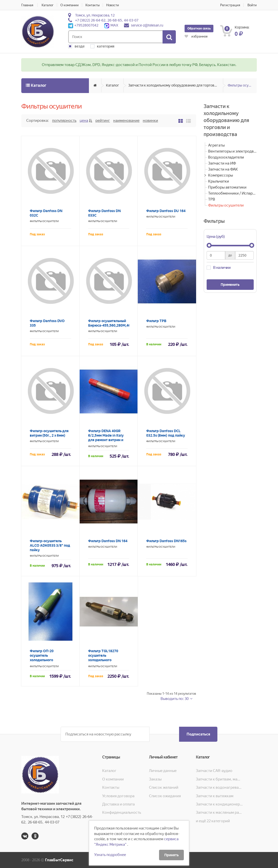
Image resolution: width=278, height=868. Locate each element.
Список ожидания (165, 796)
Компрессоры (221, 175)
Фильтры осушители (242, 85)
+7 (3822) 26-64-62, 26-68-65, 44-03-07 (107, 20)
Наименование (126, 121)
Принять (171, 855)
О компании (69, 5)
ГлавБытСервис (59, 860)
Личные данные (163, 771)
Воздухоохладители (226, 157)
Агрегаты (216, 145)
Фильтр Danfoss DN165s (166, 541)
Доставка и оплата (118, 804)
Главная (27, 5)
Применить (230, 285)
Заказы (155, 779)
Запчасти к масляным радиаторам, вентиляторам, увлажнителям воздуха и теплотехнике (219, 812)
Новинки (150, 121)
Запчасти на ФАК (223, 169)
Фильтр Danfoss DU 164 (166, 211)
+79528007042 (83, 25)
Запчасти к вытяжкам (215, 796)
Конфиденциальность (122, 812)
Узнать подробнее (110, 855)
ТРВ (212, 199)
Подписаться (198, 734)
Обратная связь (199, 29)
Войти (252, 5)
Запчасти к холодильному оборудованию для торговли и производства (176, 85)
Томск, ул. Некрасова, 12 (95, 15)
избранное (196, 36)
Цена (84, 121)
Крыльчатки (219, 181)
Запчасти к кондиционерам (219, 804)
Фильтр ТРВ (156, 321)
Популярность (64, 121)
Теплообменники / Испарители (233, 193)
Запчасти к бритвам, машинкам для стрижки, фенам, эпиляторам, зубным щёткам (219, 779)
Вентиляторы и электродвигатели (233, 151)
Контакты (93, 5)
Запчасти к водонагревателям (219, 787)
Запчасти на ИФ (222, 163)
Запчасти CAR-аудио (214, 771)
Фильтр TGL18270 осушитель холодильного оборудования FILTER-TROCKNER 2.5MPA (107, 660)
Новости (113, 5)
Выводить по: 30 (175, 699)
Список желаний (164, 787)
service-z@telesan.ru (147, 25)
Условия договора (118, 796)
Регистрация (230, 5)
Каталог (48, 5)
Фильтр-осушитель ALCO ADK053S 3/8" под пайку (50, 545)
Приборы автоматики (227, 187)
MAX (111, 25)
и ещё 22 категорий (213, 821)
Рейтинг (103, 121)
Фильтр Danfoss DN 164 (108, 541)
